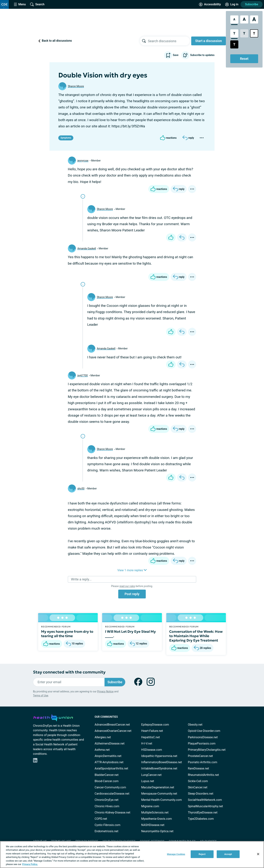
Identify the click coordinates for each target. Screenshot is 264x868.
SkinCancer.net (198, 787)
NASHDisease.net (153, 825)
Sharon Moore (76, 86)
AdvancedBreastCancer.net (112, 725)
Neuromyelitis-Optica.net (157, 831)
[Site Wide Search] (37, 4)
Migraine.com (150, 806)
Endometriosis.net (106, 831)
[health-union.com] (53, 717)
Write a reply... (81, 579)
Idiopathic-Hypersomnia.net (159, 756)
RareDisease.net (199, 768)
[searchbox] (169, 41)
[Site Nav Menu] (20, 4)
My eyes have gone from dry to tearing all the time (67, 634)
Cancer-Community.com (110, 787)
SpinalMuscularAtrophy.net (205, 806)
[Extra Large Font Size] (254, 19)
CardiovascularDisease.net (112, 794)
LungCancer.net (151, 775)
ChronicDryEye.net (107, 800)
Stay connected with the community (69, 672)
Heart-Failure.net (152, 731)
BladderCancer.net (107, 775)
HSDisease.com (152, 750)
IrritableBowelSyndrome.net (159, 768)
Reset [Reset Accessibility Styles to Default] (244, 59)
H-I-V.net (147, 743)
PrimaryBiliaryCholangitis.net (207, 750)
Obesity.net (195, 725)
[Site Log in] (232, 4)
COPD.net (101, 819)
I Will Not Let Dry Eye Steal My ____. (130, 634)
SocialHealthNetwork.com (205, 800)
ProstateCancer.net (200, 756)
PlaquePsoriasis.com (202, 743)
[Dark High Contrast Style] (234, 44)
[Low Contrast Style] (244, 33)
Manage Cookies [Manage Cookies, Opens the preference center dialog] (176, 854)
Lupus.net (148, 781)
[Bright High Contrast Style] (254, 33)
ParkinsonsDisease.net (203, 737)
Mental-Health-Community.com (161, 800)
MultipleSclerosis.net (155, 812)
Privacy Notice (105, 691)
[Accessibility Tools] (210, 4)
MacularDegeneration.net (158, 787)
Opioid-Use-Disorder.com (204, 731)
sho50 (81, 489)
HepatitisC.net (150, 737)
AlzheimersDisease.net (110, 743)
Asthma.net (102, 750)
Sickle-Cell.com (198, 781)
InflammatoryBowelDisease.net (162, 762)
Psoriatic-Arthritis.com (203, 762)
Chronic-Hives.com (107, 806)
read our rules (127, 586)
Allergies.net (103, 737)
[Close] (258, 854)
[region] (132, 855)
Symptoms (66, 138)
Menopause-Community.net (159, 794)
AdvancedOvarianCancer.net (113, 731)
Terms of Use (41, 696)
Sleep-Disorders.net (201, 794)
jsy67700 (83, 375)
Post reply (132, 594)
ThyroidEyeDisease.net (203, 812)
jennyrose (83, 161)
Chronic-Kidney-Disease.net (112, 812)
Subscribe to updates (198, 55)
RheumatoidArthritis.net (203, 775)
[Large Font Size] (244, 19)
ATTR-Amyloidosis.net (109, 762)
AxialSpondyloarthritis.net (111, 768)
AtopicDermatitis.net (108, 756)
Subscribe (252, 4)
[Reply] (188, 138)
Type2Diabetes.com (201, 819)
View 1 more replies (132, 570)
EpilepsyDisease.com (155, 725)
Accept (228, 854)
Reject (202, 854)
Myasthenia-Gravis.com (156, 819)
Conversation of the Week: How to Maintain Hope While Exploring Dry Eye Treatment (196, 636)
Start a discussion (209, 41)
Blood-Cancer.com (107, 781)
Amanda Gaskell (87, 248)
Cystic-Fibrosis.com (107, 825)
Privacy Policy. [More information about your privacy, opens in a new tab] (30, 864)
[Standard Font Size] (234, 19)
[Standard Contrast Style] (234, 33)
